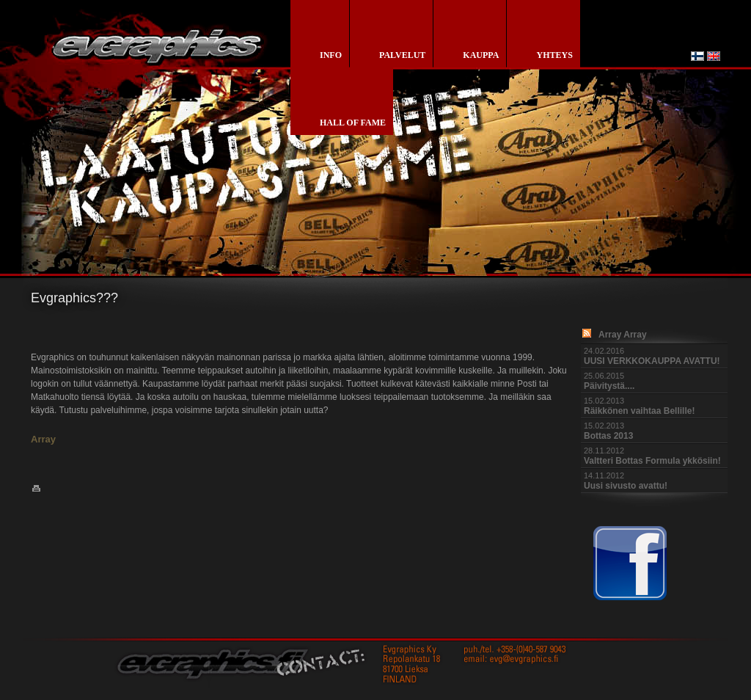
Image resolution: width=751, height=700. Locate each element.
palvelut (402, 55)
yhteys (554, 55)
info (331, 55)
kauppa (481, 55)
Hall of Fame (353, 123)
